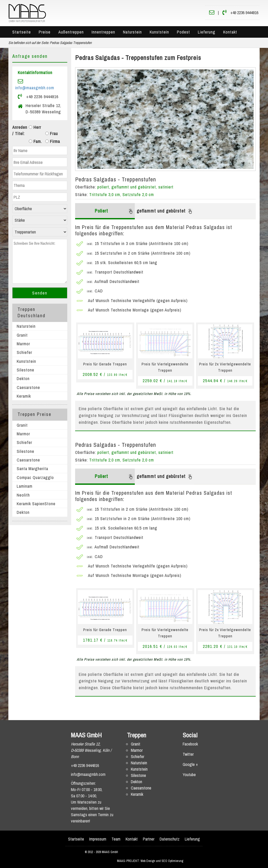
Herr (35, 127)
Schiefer (24, 352)
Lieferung (207, 32)
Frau (52, 133)
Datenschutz (170, 839)
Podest (183, 32)
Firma (53, 141)
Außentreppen (71, 32)
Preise (45, 32)
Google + (190, 764)
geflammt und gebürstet (165, 211)
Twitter (188, 754)
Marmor (23, 344)
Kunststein (159, 32)
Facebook (190, 744)
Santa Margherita (32, 469)
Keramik (24, 396)
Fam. (35, 141)
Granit (22, 335)
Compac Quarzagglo (35, 477)
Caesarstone (28, 387)
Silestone (26, 370)
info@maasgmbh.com (35, 88)
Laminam (25, 486)
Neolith (23, 495)
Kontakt (230, 32)
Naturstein (132, 32)
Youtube (189, 775)
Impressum (98, 839)
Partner (149, 839)
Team (116, 839)
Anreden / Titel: (20, 130)
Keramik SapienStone (36, 504)
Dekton (23, 379)
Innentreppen (103, 32)
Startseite (22, 32)
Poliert (114, 211)
